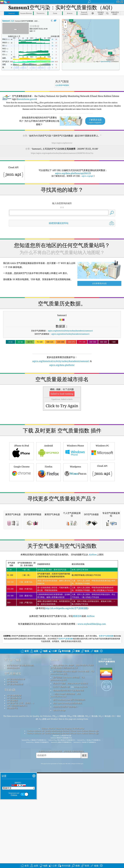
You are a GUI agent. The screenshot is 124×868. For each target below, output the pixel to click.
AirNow (93, 656)
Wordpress (75, 506)
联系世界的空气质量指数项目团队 (21, 767)
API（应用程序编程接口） (18, 807)
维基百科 (77, 717)
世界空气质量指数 (106, 737)
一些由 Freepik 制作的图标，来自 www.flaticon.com (66, 796)
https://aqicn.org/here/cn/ (62, 143)
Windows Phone (75, 485)
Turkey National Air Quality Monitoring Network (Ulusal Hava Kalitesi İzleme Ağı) (63, 832)
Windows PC (102, 485)
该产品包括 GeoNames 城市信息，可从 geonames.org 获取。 (68, 780)
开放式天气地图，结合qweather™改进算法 (70, 785)
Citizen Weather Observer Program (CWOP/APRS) (63, 830)
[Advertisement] (62, 388)
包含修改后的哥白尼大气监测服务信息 (68, 792)
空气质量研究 (13, 775)
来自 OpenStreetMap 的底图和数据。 (68, 805)
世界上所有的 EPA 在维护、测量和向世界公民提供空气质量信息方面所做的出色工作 (72, 768)
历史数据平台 (12, 809)
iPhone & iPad (22, 485)
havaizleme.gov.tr (27, 99)
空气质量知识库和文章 (16, 780)
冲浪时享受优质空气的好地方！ (66, 808)
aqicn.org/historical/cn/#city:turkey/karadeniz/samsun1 (61, 361)
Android (49, 485)
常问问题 (10, 791)
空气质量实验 (12, 783)
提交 (84, 857)
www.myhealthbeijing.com (92, 725)
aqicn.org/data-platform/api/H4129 (73, 173)
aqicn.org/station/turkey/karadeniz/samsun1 (70, 334)
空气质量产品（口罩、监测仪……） (21, 804)
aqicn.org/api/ (87, 176)
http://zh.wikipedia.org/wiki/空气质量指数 (66, 710)
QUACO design (59, 812)
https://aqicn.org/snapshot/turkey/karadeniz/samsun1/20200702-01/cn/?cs (62, 153)
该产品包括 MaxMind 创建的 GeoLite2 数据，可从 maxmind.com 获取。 (73, 774)
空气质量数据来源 (14, 797)
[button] (81, 37)
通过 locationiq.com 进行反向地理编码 (69, 801)
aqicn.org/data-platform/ (62, 365)
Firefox (49, 506)
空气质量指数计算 (14, 799)
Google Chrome (22, 506)
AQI (8, 21)
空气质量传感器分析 (15, 785)
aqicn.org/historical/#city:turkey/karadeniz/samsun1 (70, 331)
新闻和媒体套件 (13, 769)
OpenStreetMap (106, 62)
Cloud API (102, 505)
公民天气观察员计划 (61, 788)
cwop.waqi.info (81, 788)
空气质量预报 (12, 802)
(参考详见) (62, 686)
